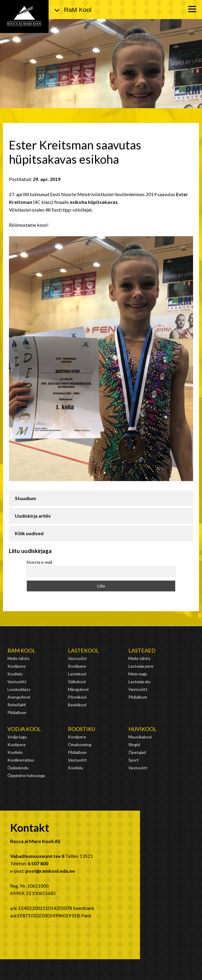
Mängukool (78, 689)
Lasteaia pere (141, 666)
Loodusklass (19, 689)
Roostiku (81, 729)
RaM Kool (21, 650)
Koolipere (17, 666)
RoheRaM (17, 705)
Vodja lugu (17, 737)
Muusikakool (140, 737)
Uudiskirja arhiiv (33, 516)
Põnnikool (77, 697)
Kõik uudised (29, 533)
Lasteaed (142, 650)
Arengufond (19, 697)
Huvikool (142, 729)
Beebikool (77, 705)
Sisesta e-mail (39, 562)
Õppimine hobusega (26, 775)
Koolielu (15, 674)
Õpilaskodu (18, 768)
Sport (134, 760)
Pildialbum (17, 712)
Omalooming (80, 745)
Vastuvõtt (17, 682)
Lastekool (83, 650)
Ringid (134, 745)
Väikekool (77, 682)
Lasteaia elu (139, 682)
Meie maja (138, 674)
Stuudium (25, 498)
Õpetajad (137, 752)
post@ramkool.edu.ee (50, 871)
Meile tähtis (18, 658)
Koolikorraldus (21, 760)
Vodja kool (24, 729)
